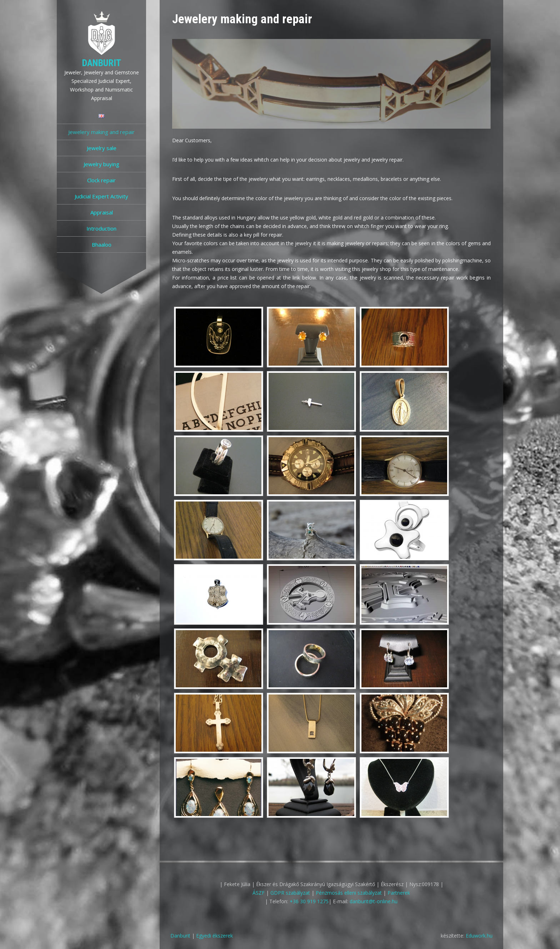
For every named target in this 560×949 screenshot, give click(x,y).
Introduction (101, 228)
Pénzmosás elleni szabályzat (349, 893)
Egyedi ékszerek (214, 936)
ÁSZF (259, 893)
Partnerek (399, 893)
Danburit (102, 63)
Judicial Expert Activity (101, 196)
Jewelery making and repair (101, 132)
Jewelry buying (101, 164)
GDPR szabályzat (290, 893)
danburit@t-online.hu (374, 901)
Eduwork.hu (479, 936)
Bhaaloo (102, 244)
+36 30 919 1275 (309, 901)
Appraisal (102, 212)
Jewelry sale (102, 148)
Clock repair (101, 180)
